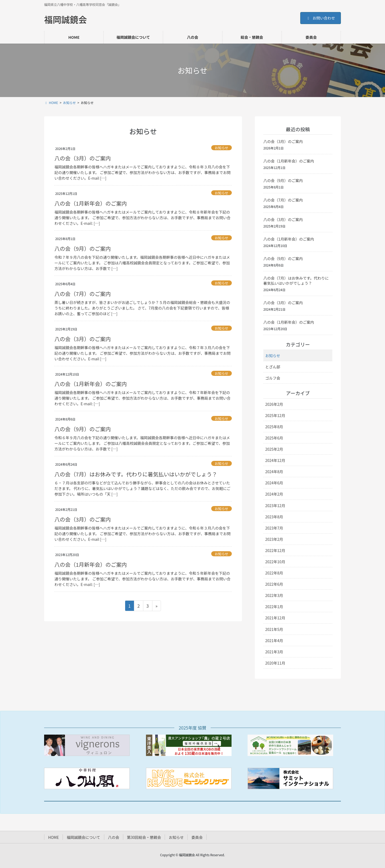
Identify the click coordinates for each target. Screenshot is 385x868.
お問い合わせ (321, 18)
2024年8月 (274, 472)
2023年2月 (274, 539)
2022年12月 (275, 550)
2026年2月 (274, 404)
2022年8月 (274, 573)
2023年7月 (274, 528)
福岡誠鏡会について (83, 837)
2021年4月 (274, 641)
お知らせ (222, 148)
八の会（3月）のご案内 (82, 158)
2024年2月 (274, 494)
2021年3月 (274, 652)
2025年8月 (274, 427)
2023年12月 (275, 506)
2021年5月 (274, 629)
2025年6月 (274, 438)
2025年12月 (275, 415)
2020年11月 (275, 663)
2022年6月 (274, 584)
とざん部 (273, 367)
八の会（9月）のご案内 (82, 248)
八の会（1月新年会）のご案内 (91, 203)
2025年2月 (274, 449)
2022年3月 (274, 595)
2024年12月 (275, 460)
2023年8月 (274, 517)
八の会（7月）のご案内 (82, 294)
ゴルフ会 (273, 378)
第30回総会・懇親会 (144, 837)
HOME (53, 837)
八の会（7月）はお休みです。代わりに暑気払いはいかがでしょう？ (136, 474)
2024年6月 (274, 483)
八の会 (114, 837)
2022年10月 (275, 562)
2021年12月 (275, 618)
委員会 (197, 837)
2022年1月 (274, 607)
